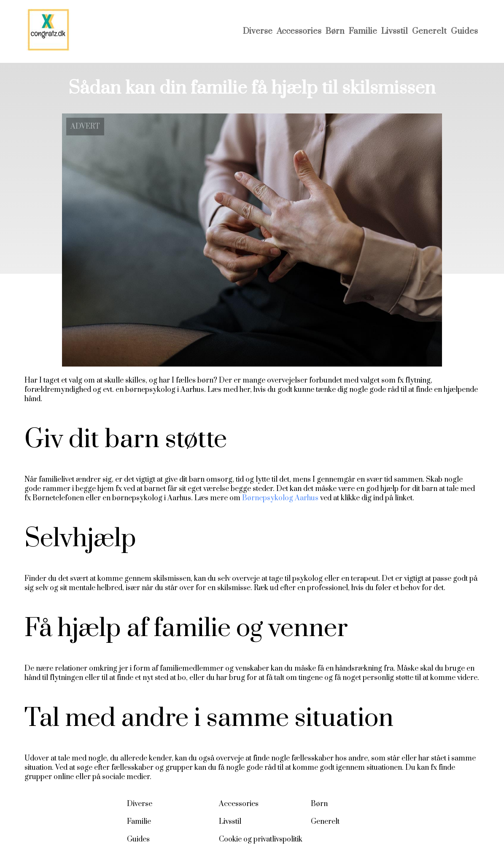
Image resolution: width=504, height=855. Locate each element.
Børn (335, 31)
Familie (363, 31)
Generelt (429, 31)
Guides (464, 31)
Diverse (258, 31)
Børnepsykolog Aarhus (280, 498)
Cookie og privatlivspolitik (261, 839)
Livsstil (395, 31)
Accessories (299, 31)
